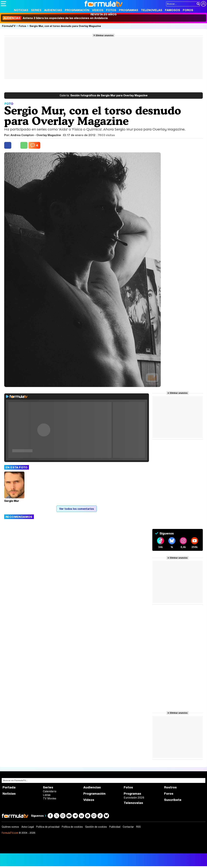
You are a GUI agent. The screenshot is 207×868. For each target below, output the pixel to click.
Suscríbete (173, 800)
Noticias (21, 10)
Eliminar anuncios (105, 35)
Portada (9, 787)
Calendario (50, 791)
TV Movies (50, 798)
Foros (188, 10)
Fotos (111, 10)
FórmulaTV (9, 26)
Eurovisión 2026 (134, 798)
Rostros (170, 787)
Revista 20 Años (104, 14)
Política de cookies (72, 827)
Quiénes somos (10, 827)
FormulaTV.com (10, 833)
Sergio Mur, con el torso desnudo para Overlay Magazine (65, 26)
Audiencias (53, 10)
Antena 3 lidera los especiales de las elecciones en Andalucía (55, 18)
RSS (138, 827)
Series (36, 10)
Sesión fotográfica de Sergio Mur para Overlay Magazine (104, 96)
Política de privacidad (48, 827)
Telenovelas (152, 10)
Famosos (172, 10)
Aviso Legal (28, 827)
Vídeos (98, 10)
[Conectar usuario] (203, 4)
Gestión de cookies (96, 827)
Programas (129, 10)
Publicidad (115, 827)
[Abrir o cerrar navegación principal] (4, 4)
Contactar (128, 827)
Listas (47, 795)
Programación (77, 10)
